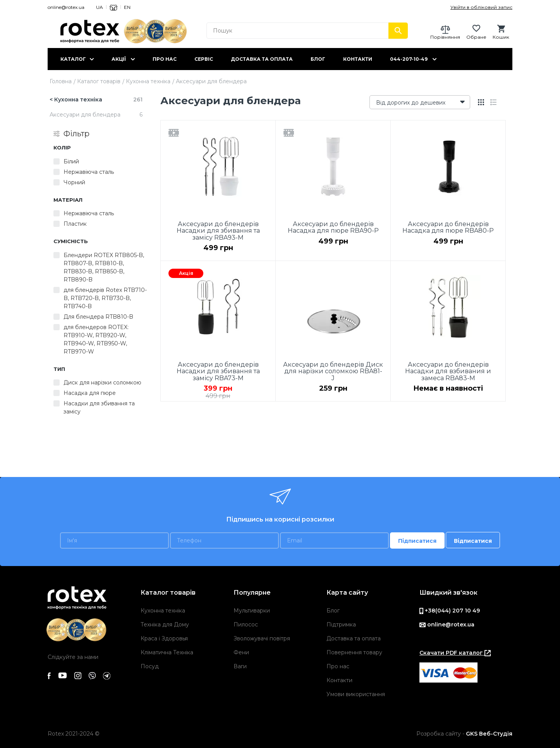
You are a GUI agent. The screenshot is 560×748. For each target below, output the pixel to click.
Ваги (240, 666)
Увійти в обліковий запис (481, 7)
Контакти (358, 59)
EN (127, 7)
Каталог (73, 59)
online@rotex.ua (66, 7)
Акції (119, 59)
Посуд (150, 666)
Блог (318, 59)
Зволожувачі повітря (262, 638)
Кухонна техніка (148, 81)
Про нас (165, 59)
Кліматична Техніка (167, 652)
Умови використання (356, 694)
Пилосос (246, 624)
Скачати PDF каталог (455, 653)
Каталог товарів (99, 81)
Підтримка (341, 624)
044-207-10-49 (409, 59)
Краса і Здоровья (164, 638)
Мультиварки (252, 611)
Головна (61, 81)
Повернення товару (354, 652)
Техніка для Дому (165, 624)
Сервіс (204, 59)
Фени (241, 652)
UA (100, 7)
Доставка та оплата (262, 59)
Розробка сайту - (464, 734)
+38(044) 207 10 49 (450, 611)
